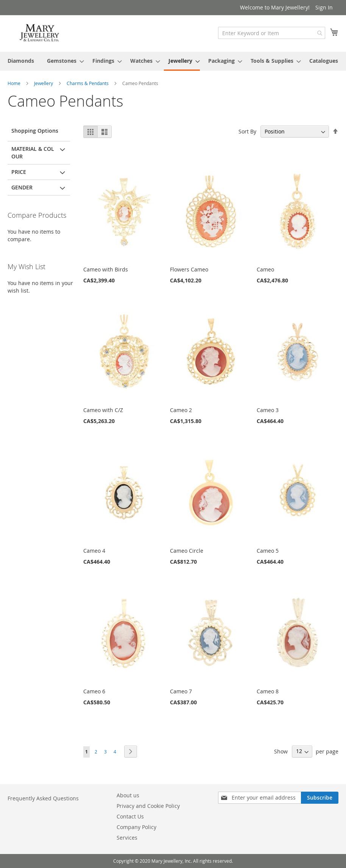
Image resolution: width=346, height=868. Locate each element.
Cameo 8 (268, 691)
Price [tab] (19, 172)
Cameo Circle (187, 551)
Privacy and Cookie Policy (148, 806)
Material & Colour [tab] (33, 153)
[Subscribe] (320, 798)
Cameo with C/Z (103, 410)
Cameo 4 (94, 551)
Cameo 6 (94, 691)
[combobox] (272, 33)
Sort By (247, 131)
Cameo (265, 269)
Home (15, 83)
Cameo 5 (268, 551)
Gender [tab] (22, 187)
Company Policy (136, 827)
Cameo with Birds (106, 269)
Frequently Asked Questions (43, 798)
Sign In (324, 7)
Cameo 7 (181, 691)
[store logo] (40, 33)
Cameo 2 (181, 410)
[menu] (173, 61)
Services (127, 838)
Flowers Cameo (189, 269)
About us (128, 795)
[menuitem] (21, 61)
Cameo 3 (268, 410)
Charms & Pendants (88, 83)
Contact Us (130, 816)
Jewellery (44, 83)
